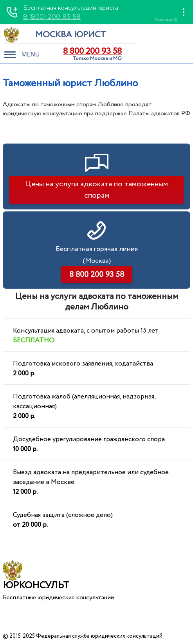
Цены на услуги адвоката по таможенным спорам (96, 190)
